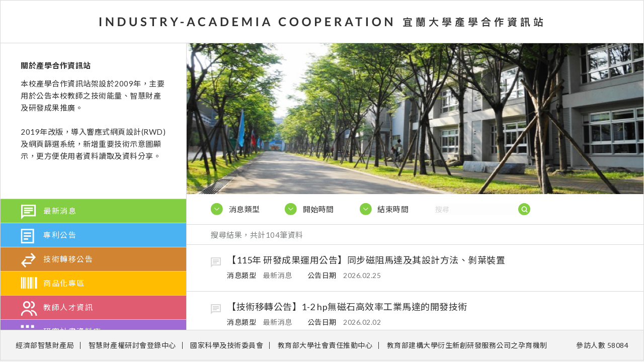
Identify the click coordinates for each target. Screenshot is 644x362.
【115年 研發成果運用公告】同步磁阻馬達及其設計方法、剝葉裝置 (366, 260)
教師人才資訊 (68, 307)
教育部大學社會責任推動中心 (325, 345)
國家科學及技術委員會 (227, 345)
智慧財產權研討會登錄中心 (132, 345)
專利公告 (60, 235)
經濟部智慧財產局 (45, 345)
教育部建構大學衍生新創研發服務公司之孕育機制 (467, 345)
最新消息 (60, 211)
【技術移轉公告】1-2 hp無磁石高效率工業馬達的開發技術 (347, 307)
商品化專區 (64, 283)
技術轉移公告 (68, 259)
